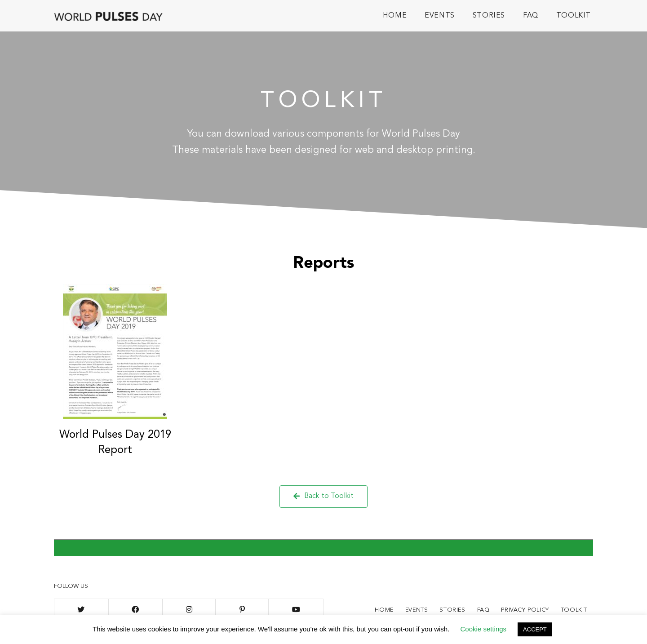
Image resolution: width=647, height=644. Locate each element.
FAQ (483, 610)
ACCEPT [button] (535, 629)
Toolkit (574, 610)
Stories (452, 610)
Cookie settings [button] (484, 629)
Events (417, 610)
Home (384, 610)
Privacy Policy (525, 610)
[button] (323, 497)
